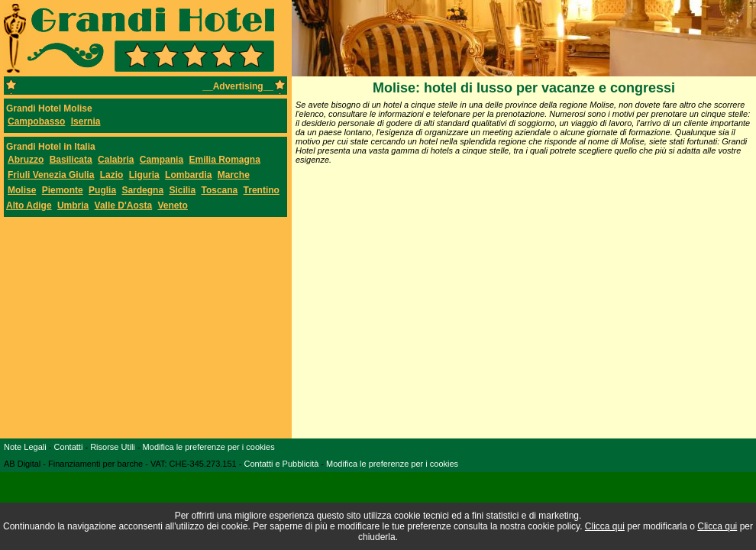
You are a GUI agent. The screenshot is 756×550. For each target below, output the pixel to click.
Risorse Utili (113, 447)
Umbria (73, 205)
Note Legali (25, 447)
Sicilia (182, 190)
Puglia (102, 190)
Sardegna (142, 190)
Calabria (116, 160)
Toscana (219, 190)
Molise (22, 190)
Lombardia (188, 175)
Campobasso (36, 121)
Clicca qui (605, 526)
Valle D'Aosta (124, 205)
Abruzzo (26, 160)
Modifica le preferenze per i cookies (209, 447)
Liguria (144, 175)
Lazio (112, 175)
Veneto (173, 205)
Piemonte (63, 190)
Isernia (86, 121)
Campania (162, 160)
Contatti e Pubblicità (281, 464)
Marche (234, 175)
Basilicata (71, 160)
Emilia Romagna (224, 160)
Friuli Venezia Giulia (51, 175)
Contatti (68, 447)
